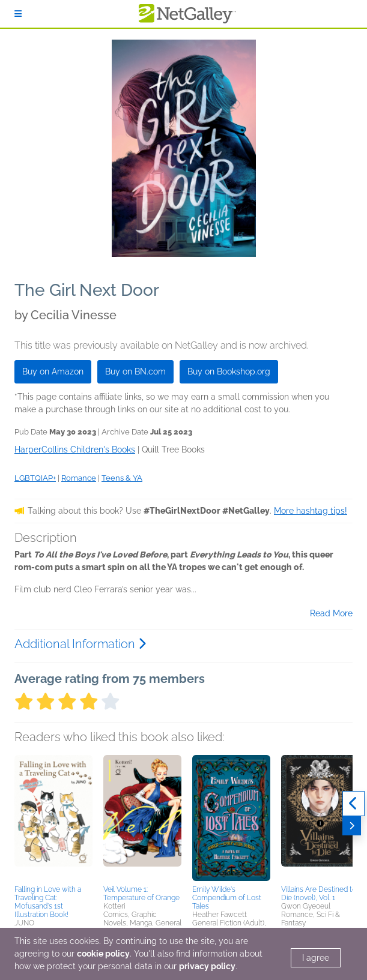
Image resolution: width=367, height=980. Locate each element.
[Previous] (353, 804)
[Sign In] (18, 14)
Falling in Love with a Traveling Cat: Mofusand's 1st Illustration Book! (48, 902)
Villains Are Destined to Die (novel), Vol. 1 (319, 894)
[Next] (352, 826)
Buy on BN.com (135, 371)
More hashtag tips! (311, 511)
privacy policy (207, 966)
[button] (53, 818)
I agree (316, 958)
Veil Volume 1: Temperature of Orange (141, 894)
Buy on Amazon (53, 371)
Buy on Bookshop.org (229, 371)
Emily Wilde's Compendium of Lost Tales (227, 898)
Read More (331, 613)
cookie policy (103, 954)
